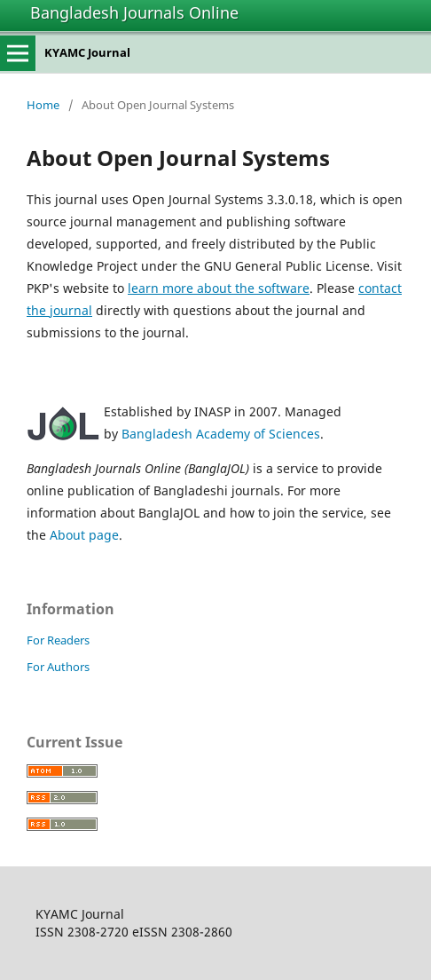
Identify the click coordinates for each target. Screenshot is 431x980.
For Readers (58, 640)
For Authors (58, 667)
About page (84, 535)
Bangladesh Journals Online (134, 12)
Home (43, 105)
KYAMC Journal (87, 52)
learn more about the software (219, 288)
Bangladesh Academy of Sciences (221, 434)
